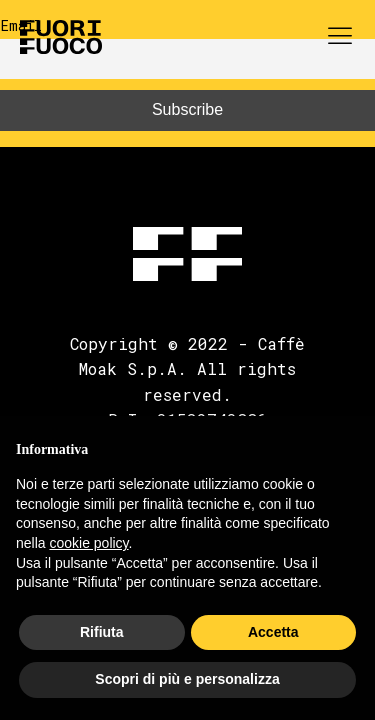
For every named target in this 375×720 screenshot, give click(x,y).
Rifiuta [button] (102, 632)
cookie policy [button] (88, 543)
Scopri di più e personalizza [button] (187, 679)
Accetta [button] (273, 632)
